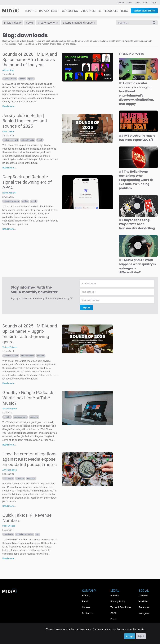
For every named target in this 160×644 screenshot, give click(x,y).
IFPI (38, 534)
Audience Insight (11, 140)
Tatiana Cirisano (10, 347)
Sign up (86, 308)
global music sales (25, 534)
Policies (115, 596)
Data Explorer (49, 11)
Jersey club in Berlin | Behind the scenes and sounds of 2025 (25, 121)
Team (145, 3)
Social (30, 23)
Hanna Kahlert (9, 193)
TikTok (40, 140)
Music (22, 79)
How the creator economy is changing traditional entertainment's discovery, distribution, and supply (136, 93)
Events (86, 596)
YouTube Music (20, 417)
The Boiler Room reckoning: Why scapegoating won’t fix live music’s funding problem (136, 180)
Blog (124, 11)
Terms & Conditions (121, 607)
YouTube (41, 356)
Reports (31, 11)
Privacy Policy (118, 601)
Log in (154, 3)
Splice (31, 79)
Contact (120, 3)
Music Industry (13, 23)
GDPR (113, 613)
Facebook (144, 607)
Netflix (25, 201)
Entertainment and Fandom (79, 23)
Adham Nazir (8, 70)
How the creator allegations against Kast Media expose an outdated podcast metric (30, 459)
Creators (20, 478)
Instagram (144, 613)
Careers (86, 607)
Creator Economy (48, 23)
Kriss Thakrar (8, 131)
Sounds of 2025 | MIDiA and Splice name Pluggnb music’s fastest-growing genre (30, 334)
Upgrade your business (144, 11)
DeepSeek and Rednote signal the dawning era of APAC (27, 182)
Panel (137, 3)
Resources (111, 11)
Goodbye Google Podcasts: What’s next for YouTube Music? (29, 398)
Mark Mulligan (9, 526)
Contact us (88, 613)
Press (129, 3)
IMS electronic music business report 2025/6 (137, 138)
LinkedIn (143, 596)
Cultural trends (10, 79)
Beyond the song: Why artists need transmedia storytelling (137, 224)
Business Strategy (11, 201)
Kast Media (8, 478)
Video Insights (91, 11)
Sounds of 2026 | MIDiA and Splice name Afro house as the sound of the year (30, 59)
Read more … (9, 106)
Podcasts (34, 417)
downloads (8, 534)
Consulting (70, 11)
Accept (130, 636)
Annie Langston (10, 409)
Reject (141, 636)
